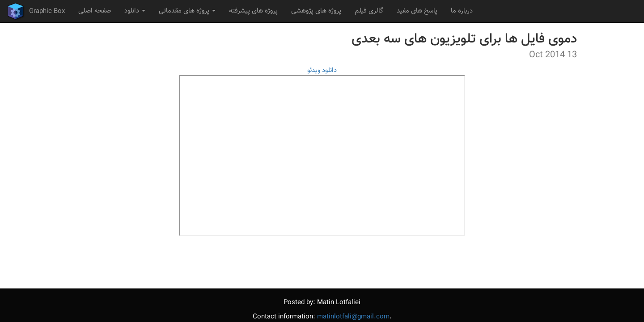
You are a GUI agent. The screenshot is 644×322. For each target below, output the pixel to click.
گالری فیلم (369, 11)
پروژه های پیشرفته (253, 11)
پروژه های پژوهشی (316, 11)
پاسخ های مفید (417, 11)
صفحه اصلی (95, 11)
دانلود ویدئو (322, 70)
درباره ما (462, 11)
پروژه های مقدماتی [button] (187, 11)
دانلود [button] (135, 11)
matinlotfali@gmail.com (353, 317)
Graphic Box (36, 11)
